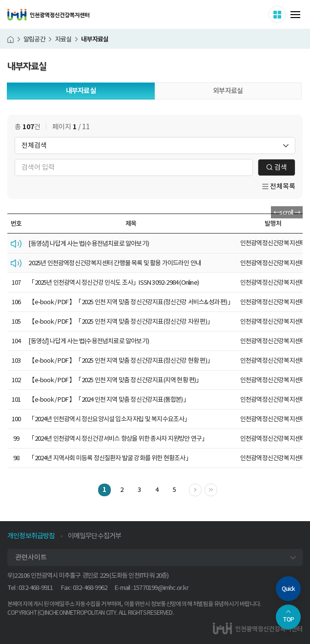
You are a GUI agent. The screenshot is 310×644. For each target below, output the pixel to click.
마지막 (217, 489)
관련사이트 (31, 557)
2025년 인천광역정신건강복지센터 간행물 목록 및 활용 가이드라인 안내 (115, 263)
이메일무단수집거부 (95, 536)
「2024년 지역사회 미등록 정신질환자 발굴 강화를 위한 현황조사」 (110, 458)
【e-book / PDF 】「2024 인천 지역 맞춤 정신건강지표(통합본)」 (108, 400)
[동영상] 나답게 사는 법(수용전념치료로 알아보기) (89, 244)
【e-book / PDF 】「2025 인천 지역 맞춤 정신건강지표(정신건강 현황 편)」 (121, 361)
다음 (201, 489)
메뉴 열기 (295, 15)
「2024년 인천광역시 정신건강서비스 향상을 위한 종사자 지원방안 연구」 (118, 439)
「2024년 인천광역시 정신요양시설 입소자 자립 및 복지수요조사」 (109, 419)
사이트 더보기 (285, 14)
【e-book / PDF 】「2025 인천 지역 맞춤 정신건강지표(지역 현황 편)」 (115, 380)
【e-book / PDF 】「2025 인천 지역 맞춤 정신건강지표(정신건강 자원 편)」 (121, 322)
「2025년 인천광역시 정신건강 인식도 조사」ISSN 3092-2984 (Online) (114, 283)
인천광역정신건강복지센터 (48, 15)
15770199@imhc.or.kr (161, 588)
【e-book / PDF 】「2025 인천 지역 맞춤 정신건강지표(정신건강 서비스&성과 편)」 (131, 302)
